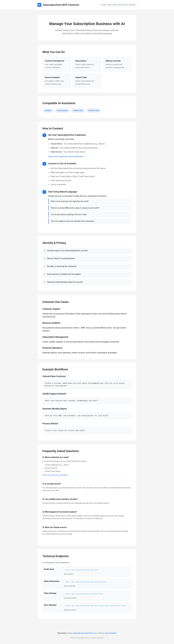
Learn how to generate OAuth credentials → (67, 156)
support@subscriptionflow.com (85, 633)
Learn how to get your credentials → (56, 475)
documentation (111, 633)
